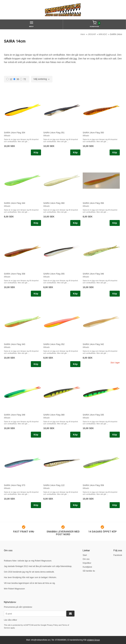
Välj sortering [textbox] (40, 79)
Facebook (118, 555)
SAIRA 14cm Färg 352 (54, 344)
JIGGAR (92, 34)
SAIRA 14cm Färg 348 (15, 415)
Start (85, 555)
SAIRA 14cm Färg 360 (54, 203)
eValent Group (94, 640)
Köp (36, 152)
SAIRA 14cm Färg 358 (15, 274)
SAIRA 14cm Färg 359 (93, 485)
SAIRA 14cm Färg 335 (93, 415)
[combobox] (42, 79)
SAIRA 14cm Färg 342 (93, 344)
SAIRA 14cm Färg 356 (93, 203)
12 (9, 79)
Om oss (86, 559)
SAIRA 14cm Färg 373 (15, 485)
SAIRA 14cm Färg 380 (54, 415)
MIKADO (103, 34)
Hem (83, 34)
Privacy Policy (52, 625)
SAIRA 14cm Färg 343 (15, 344)
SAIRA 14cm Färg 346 (93, 274)
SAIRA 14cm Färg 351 (54, 133)
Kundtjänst (87, 567)
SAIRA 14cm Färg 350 (93, 133)
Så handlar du (89, 571)
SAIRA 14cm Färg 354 (15, 133)
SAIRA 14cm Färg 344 (15, 203)
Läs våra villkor (10, 620)
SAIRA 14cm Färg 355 (54, 274)
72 (23, 79)
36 (16, 79)
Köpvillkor (87, 563)
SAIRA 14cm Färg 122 (54, 485)
